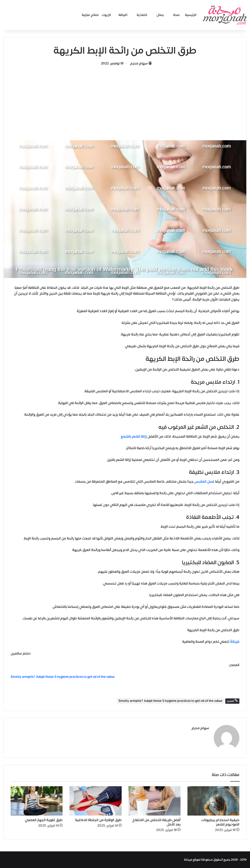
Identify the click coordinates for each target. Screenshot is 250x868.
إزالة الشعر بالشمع (134, 437)
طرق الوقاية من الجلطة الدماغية (98, 820)
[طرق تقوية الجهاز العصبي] (37, 801)
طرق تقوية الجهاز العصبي (44, 820)
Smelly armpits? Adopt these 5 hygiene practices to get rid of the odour (63, 677)
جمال (160, 15)
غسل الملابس (204, 482)
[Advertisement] (125, 101)
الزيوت (106, 15)
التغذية (142, 15)
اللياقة (123, 15)
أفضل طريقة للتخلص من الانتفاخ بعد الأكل (156, 822)
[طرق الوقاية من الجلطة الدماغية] (95, 801)
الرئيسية (191, 15)
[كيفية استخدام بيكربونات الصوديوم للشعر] (213, 801)
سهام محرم (139, 63)
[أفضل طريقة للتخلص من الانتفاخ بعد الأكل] (155, 801)
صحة (176, 15)
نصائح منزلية (90, 15)
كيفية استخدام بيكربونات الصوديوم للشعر (220, 822)
